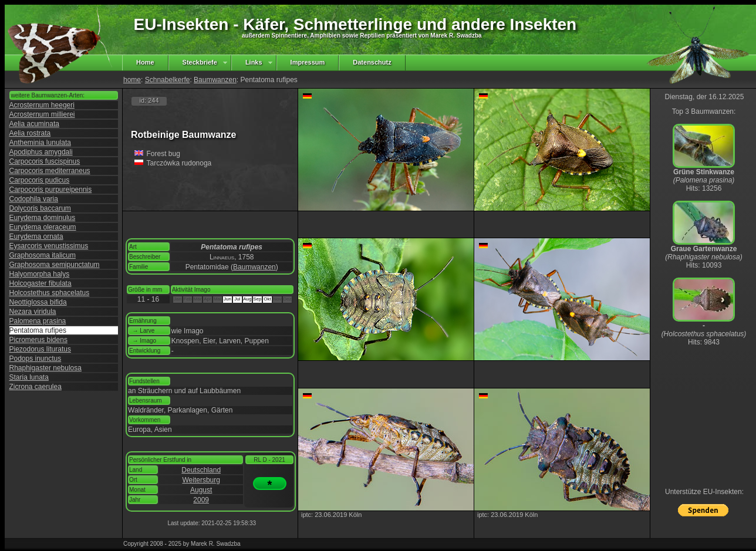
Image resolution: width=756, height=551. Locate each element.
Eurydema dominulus (43, 218)
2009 (201, 500)
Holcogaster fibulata (41, 283)
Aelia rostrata (30, 133)
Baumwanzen (215, 80)
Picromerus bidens (38, 340)
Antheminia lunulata (40, 143)
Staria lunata (29, 377)
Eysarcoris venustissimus (49, 246)
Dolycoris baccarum (40, 208)
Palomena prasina (38, 321)
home (132, 80)
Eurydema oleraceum (43, 227)
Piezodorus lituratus (40, 349)
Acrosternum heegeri (42, 105)
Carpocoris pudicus (40, 180)
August (201, 490)
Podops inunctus (36, 359)
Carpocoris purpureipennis (51, 190)
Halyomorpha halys (40, 274)
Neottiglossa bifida (38, 302)
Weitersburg (201, 480)
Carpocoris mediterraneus (50, 171)
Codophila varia (34, 199)
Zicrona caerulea (36, 387)
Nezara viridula (33, 312)
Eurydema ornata (36, 236)
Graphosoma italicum (43, 255)
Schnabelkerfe (168, 80)
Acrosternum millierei (42, 114)
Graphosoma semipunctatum (55, 265)
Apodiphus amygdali (41, 152)
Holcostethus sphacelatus (50, 293)
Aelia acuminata (34, 124)
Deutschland (201, 470)
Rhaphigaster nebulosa (45, 368)
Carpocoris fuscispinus (45, 161)
